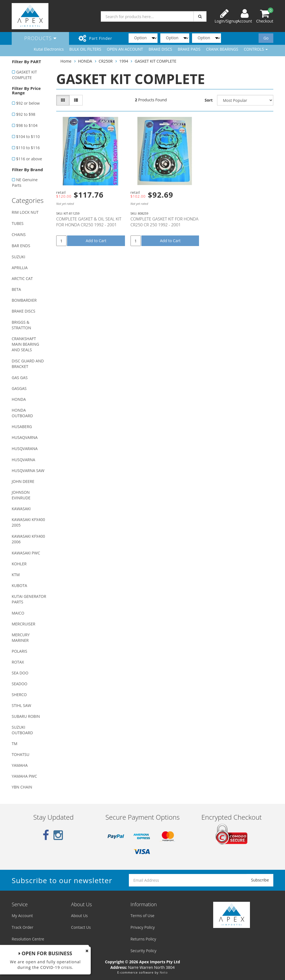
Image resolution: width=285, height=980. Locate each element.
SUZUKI (19, 257)
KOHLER (19, 564)
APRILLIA (20, 268)
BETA (16, 289)
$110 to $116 (28, 148)
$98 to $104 (27, 125)
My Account (22, 916)
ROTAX (18, 662)
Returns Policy (143, 939)
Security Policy (143, 951)
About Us (79, 916)
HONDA (19, 399)
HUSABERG (22, 427)
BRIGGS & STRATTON (21, 325)
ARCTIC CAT (22, 278)
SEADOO (19, 684)
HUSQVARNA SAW (28, 471)
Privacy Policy (143, 927)
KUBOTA (19, 585)
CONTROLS (256, 49)
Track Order (23, 927)
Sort (209, 100)
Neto (164, 972)
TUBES (18, 223)
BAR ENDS (21, 246)
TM (14, 744)
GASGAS (19, 388)
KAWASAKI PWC (26, 553)
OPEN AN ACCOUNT (125, 49)
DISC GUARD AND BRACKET (28, 364)
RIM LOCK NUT (25, 212)
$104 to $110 (28, 137)
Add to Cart (96, 241)
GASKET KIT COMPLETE (24, 75)
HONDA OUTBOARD (22, 413)
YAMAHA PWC (24, 776)
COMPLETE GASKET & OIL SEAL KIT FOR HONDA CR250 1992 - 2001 (89, 222)
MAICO (18, 613)
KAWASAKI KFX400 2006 (28, 539)
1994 (124, 61)
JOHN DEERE (23, 481)
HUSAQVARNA (25, 437)
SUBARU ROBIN (26, 716)
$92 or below (28, 103)
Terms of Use (142, 916)
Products (40, 38)
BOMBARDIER (24, 300)
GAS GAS (20, 378)
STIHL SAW (21, 705)
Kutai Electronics (49, 49)
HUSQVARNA (23, 460)
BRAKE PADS (189, 49)
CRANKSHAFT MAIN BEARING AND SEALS (25, 344)
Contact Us (81, 927)
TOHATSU (20, 754)
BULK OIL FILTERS (85, 49)
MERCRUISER (24, 624)
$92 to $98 (26, 114)
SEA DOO (20, 673)
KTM (16, 575)
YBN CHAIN (22, 787)
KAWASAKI (21, 509)
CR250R (106, 61)
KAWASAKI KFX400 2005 (28, 522)
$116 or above (29, 159)
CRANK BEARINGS (222, 49)
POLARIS (19, 651)
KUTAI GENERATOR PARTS (29, 599)
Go (266, 38)
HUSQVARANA (25, 449)
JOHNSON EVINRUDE (21, 495)
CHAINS (19, 234)
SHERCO (19, 695)
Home (66, 61)
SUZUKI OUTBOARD (22, 730)
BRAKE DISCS (160, 49)
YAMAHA (20, 765)
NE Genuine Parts (25, 182)
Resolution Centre (28, 939)
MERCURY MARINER (21, 638)
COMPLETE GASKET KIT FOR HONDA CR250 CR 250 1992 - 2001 (164, 222)
